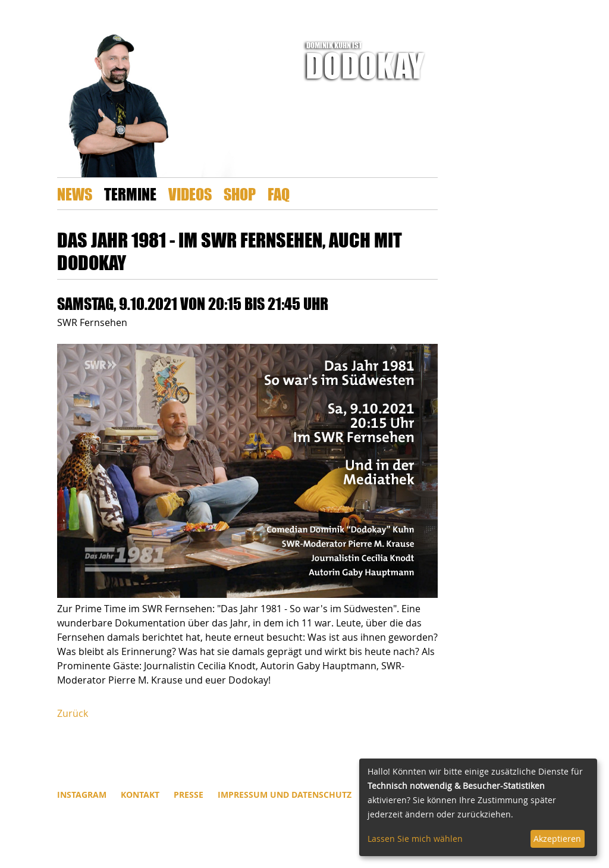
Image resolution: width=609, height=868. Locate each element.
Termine (130, 194)
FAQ (279, 194)
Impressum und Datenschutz (285, 795)
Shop (240, 194)
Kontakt (140, 795)
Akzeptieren (557, 839)
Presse (189, 795)
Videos (190, 194)
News (75, 194)
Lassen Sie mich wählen (415, 839)
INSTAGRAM (82, 795)
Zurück (73, 713)
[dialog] (478, 807)
